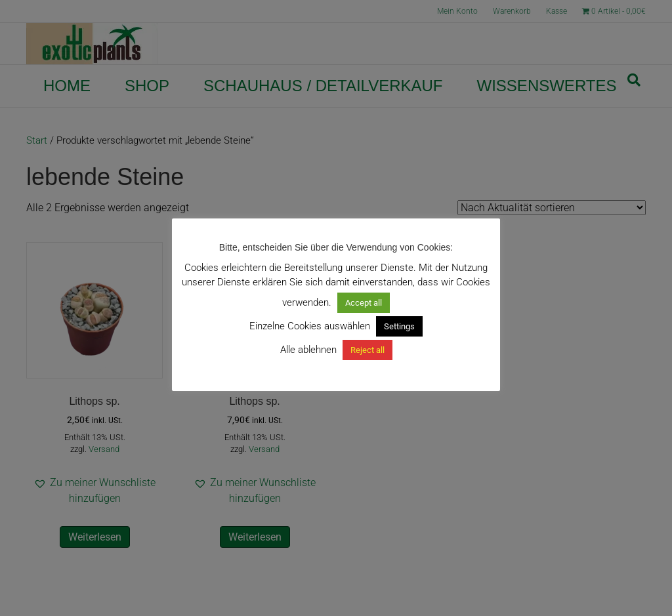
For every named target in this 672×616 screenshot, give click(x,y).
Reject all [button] (367, 350)
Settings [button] (399, 326)
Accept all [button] (364, 303)
